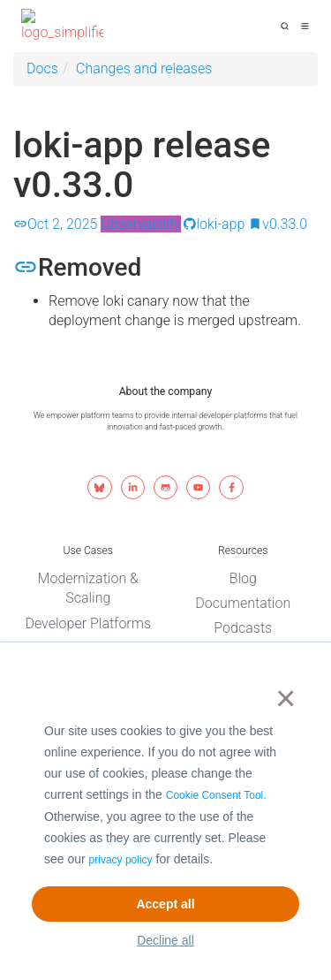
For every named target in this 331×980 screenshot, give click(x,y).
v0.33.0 (278, 224)
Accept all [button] (165, 904)
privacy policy (121, 860)
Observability (140, 224)
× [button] (282, 698)
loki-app (214, 224)
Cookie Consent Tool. (216, 795)
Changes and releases (144, 68)
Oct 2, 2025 (55, 224)
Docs (42, 68)
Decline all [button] (165, 940)
